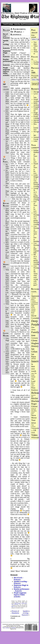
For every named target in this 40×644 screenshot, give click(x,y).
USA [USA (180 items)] (33, 433)
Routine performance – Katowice (22, 590)
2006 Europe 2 (18, 603)
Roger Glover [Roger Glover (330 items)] (34, 405)
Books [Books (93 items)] (33, 307)
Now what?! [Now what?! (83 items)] (33, 385)
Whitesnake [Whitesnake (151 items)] (35, 437)
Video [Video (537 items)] (34, 435)
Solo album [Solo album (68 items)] (34, 411)
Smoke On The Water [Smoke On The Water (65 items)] (34, 409)
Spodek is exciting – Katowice (6, 44)
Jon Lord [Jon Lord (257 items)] (33, 380)
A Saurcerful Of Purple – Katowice (18, 32)
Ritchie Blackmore (8, 204)
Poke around (34, 36)
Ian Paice (5, 160)
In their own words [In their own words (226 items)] (34, 368)
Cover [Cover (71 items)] (33, 314)
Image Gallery (36, 114)
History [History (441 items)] (35, 346)
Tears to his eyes (35, 159)
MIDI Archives (37, 104)
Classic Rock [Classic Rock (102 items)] (33, 312)
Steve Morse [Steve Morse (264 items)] (34, 416)
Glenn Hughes (6, 334)
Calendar (7, 628)
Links (35, 141)
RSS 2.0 (13, 607)
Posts (4, 628)
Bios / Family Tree (36, 127)
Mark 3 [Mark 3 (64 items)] (33, 383)
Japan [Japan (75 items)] (33, 373)
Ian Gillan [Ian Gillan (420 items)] (34, 350)
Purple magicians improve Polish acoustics (7, 72)
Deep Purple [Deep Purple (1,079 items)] (35, 323)
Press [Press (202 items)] (33, 388)
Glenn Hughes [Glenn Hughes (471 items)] (35, 342)
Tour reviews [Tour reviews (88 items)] (33, 426)
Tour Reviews (15, 604)
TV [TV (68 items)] (32, 431)
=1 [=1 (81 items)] (32, 294)
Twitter (36, 64)
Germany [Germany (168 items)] (35, 338)
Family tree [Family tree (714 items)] (35, 334)
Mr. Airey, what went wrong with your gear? (36, 278)
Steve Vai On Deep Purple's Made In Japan (8, 146)
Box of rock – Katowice (6, 36)
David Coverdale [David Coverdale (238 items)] (35, 317)
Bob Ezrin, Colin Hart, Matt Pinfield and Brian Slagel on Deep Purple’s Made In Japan (8, 124)
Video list (35, 47)
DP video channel (6, 87)
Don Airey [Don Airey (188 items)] (33, 328)
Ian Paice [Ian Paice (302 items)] (34, 355)
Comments (13, 628)
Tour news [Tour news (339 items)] (34, 421)
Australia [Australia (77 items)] (34, 298)
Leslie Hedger (36, 176)
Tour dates (35, 43)
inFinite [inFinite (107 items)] (34, 359)
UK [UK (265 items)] (35, 430)
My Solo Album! (8, 166)
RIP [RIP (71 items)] (32, 396)
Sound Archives (37, 100)
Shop (35, 50)
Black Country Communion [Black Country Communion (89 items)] (35, 301)
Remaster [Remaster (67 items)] (33, 395)
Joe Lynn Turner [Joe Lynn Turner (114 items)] (34, 375)
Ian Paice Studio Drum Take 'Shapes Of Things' (8, 177)
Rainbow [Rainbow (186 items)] (35, 390)
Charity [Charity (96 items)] (33, 309)
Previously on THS (35, 77)
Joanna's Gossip (36, 138)
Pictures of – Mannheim (15, 612)
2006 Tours (24, 603)
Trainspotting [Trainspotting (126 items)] (35, 428)
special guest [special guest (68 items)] (33, 413)
